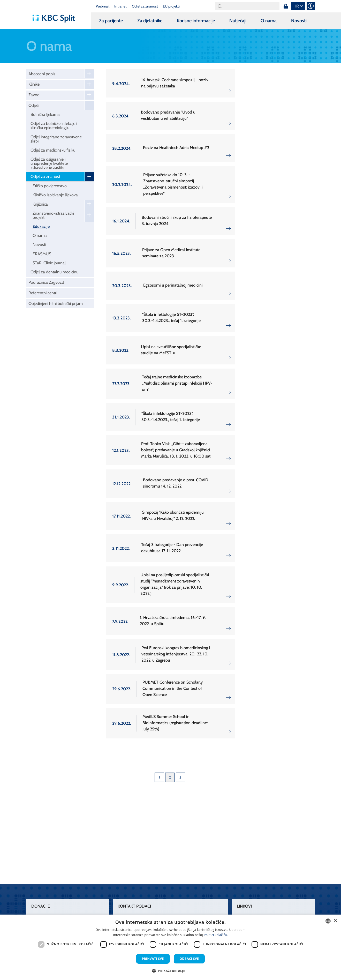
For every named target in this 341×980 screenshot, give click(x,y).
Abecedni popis (42, 74)
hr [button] (296, 6)
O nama (269, 21)
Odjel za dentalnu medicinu (54, 272)
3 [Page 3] (180, 777)
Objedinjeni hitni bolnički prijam (56, 304)
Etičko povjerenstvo (50, 186)
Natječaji (238, 21)
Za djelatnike (150, 21)
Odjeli (33, 105)
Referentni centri (43, 293)
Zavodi (34, 95)
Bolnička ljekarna (45, 114)
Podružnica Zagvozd (46, 282)
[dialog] (170, 947)
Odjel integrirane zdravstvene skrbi (56, 139)
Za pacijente (111, 21)
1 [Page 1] (159, 777)
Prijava (286, 6)
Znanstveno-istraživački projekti (53, 215)
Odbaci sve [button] (189, 959)
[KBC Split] (56, 19)
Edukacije (41, 226)
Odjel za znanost (45, 177)
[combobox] (328, 921)
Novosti (299, 21)
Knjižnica (40, 204)
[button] (170, 971)
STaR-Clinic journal (49, 263)
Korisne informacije (196, 21)
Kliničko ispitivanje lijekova (55, 195)
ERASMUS (42, 254)
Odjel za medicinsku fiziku (53, 150)
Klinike (34, 84)
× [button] (335, 921)
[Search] (247, 6)
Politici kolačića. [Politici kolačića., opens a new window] (216, 935)
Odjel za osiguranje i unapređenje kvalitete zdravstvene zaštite (49, 163)
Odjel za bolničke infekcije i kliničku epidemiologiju (54, 126)
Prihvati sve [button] (153, 959)
